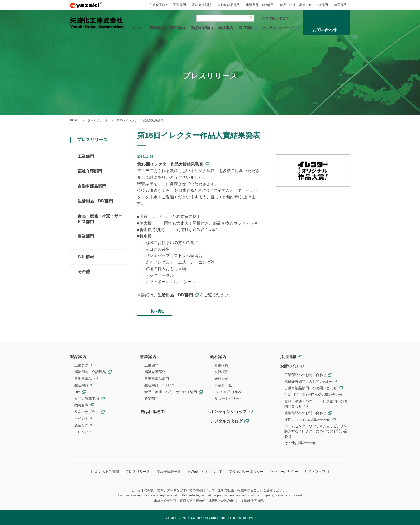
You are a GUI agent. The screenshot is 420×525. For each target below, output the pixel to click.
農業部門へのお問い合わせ (305, 413)
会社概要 (221, 372)
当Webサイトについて (205, 472)
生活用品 (81, 385)
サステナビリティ (228, 399)
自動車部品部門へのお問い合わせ (311, 388)
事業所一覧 (223, 385)
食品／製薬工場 (87, 399)
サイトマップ (315, 472)
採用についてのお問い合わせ (307, 420)
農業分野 (81, 425)
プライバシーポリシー (246, 472)
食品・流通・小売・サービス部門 (304, 5)
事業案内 (157, 28)
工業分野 (81, 365)
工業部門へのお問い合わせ (305, 375)
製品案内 (177, 28)
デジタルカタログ (275, 19)
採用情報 (245, 28)
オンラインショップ (278, 28)
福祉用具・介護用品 (90, 372)
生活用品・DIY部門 (260, 5)
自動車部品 (83, 379)
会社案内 (226, 28)
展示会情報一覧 (169, 472)
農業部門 (340, 5)
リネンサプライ (87, 412)
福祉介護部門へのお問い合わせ (309, 381)
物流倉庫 (81, 405)
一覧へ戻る (156, 311)
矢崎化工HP (158, 5)
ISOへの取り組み (228, 392)
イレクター (83, 432)
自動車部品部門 (229, 5)
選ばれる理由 (202, 28)
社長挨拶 (221, 365)
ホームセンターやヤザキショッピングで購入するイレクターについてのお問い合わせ (316, 431)
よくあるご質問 (107, 472)
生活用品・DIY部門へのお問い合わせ (314, 395)
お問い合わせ (292, 366)
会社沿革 (221, 379)
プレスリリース (98, 120)
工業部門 (179, 5)
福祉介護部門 (202, 5)
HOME (138, 28)
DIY (77, 392)
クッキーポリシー (284, 472)
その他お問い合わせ (300, 443)
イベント (81, 419)
